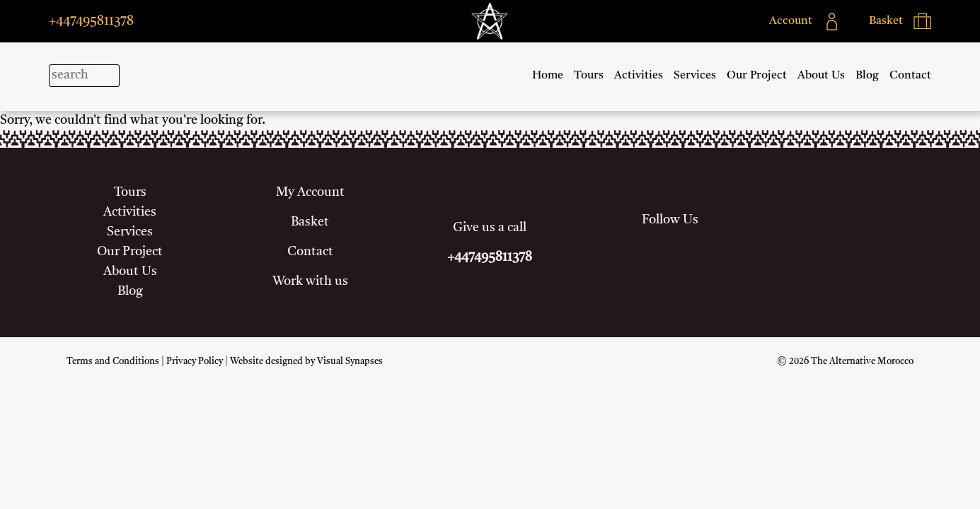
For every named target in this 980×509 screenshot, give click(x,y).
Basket (310, 222)
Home (548, 76)
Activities (639, 76)
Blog (867, 76)
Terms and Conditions (113, 362)
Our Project (757, 76)
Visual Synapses (350, 362)
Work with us (310, 281)
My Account (310, 192)
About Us (821, 76)
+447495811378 (91, 21)
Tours (589, 76)
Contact (910, 76)
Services (695, 76)
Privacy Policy (195, 362)
